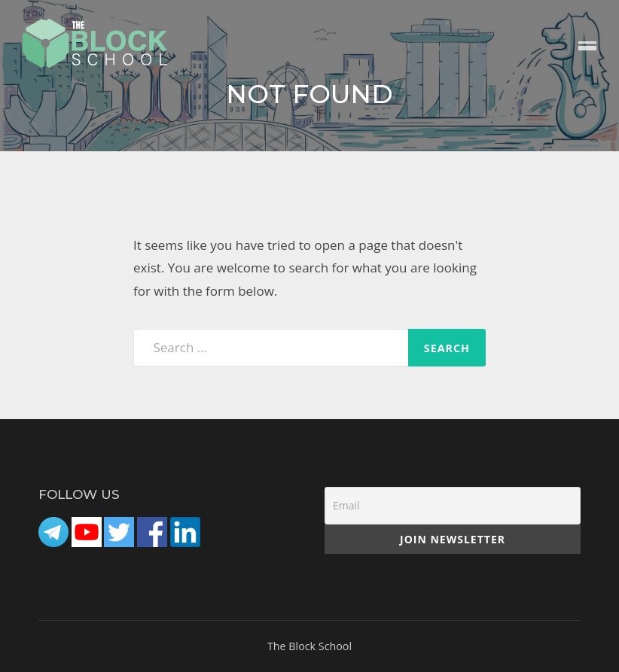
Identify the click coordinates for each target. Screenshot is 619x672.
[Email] (453, 506)
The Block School (309, 646)
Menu (587, 47)
